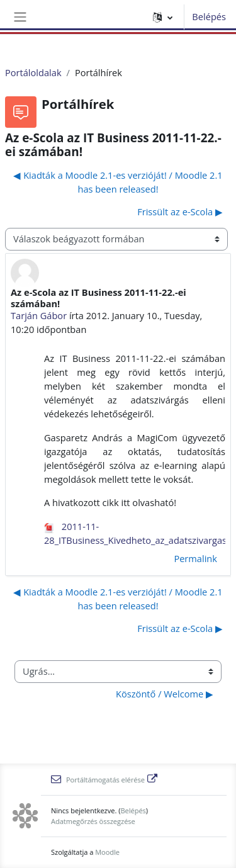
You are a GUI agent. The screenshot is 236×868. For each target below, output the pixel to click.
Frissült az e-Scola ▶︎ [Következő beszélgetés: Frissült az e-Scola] (180, 211)
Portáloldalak (33, 72)
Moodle (107, 852)
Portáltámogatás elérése (104, 780)
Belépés (209, 16)
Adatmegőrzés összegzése (93, 821)
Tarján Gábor (39, 315)
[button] (163, 17)
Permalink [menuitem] (195, 558)
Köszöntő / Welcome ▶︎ (165, 694)
